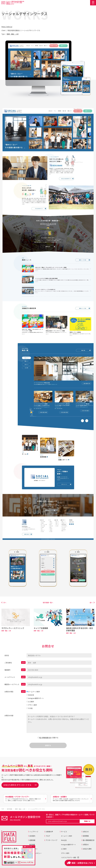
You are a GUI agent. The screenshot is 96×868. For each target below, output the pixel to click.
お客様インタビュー (36, 853)
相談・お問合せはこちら (80, 863)
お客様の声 (49, 832)
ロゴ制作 (64, 849)
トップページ (34, 832)
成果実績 (32, 840)
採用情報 (86, 836)
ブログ (48, 836)
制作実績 (32, 845)
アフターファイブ (51, 840)
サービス (64, 832)
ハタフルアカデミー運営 (70, 857)
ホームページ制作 (67, 836)
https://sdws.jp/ (7, 27)
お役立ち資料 (87, 849)
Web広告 (64, 840)
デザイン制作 (65, 853)
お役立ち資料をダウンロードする (17, 785)
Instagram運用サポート (68, 845)
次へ (5, 603)
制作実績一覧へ (48, 603)
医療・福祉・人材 (13, 34)
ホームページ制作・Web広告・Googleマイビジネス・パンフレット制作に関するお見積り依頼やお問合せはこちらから (71, 798)
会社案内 (32, 836)
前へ (91, 603)
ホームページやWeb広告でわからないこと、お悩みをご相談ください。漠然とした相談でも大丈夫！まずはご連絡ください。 (24, 798)
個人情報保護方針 (45, 738)
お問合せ (86, 845)
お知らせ (86, 832)
